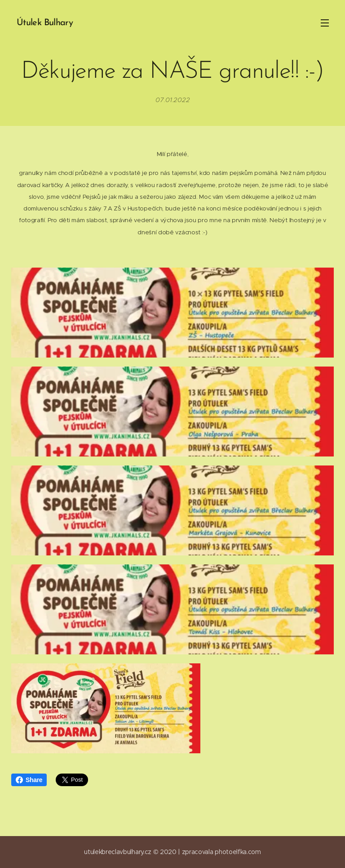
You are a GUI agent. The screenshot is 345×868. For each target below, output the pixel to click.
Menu (325, 23)
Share (29, 780)
